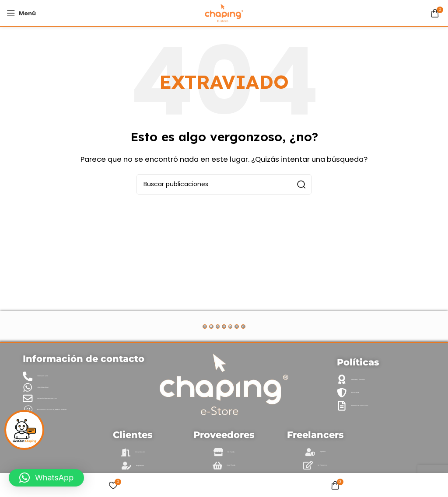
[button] (46, 478)
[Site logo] (224, 12)
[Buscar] (224, 184)
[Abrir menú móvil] (21, 13)
